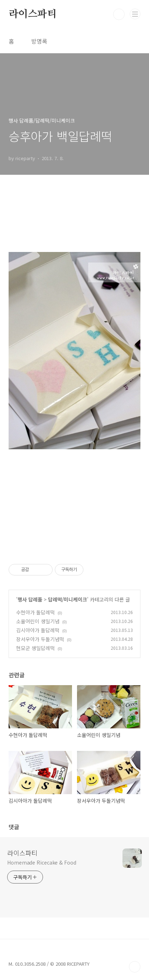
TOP (135, 967)
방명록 (39, 41)
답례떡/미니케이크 (68, 599)
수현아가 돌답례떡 (35, 612)
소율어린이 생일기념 (38, 621)
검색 (119, 14)
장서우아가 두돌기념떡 (40, 639)
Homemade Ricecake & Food (42, 862)
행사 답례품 (30, 599)
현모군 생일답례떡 (35, 648)
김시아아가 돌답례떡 (38, 630)
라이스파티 (33, 14)
